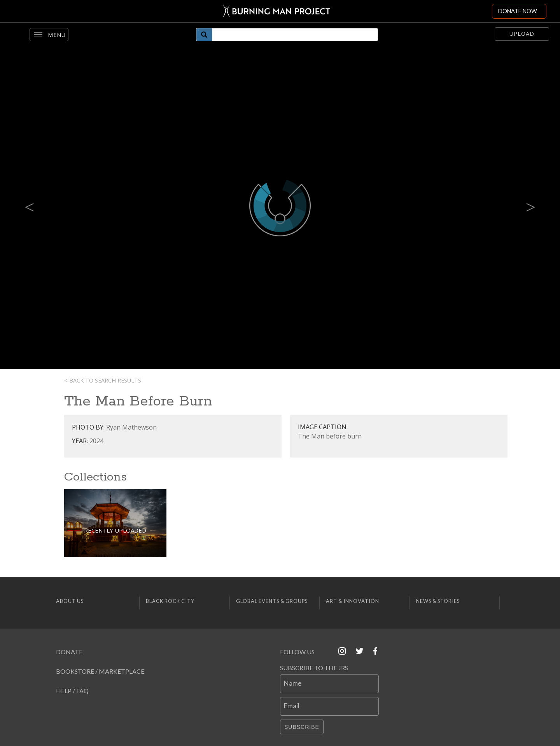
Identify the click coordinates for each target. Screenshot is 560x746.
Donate (69, 652)
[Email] (329, 706)
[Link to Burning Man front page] (277, 11)
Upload (522, 34)
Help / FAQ (72, 691)
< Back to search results (103, 380)
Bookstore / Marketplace (100, 671)
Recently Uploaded (115, 530)
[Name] (329, 684)
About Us (70, 601)
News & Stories (438, 601)
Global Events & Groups (272, 601)
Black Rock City (170, 601)
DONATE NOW (518, 11)
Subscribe (302, 727)
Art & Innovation (353, 601)
